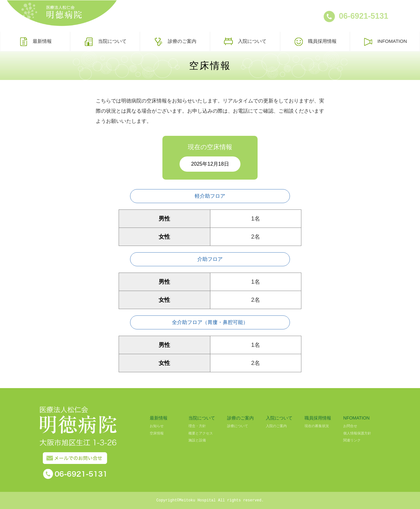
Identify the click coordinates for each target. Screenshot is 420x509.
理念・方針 (197, 426)
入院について (245, 42)
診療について (238, 426)
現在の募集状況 (317, 426)
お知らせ (157, 426)
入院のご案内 (276, 426)
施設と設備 (197, 440)
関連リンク (352, 440)
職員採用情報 (315, 42)
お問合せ (350, 426)
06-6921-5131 (364, 16)
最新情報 (35, 42)
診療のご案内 (175, 42)
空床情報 (157, 433)
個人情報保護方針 (357, 433)
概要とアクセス (201, 433)
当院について (105, 42)
